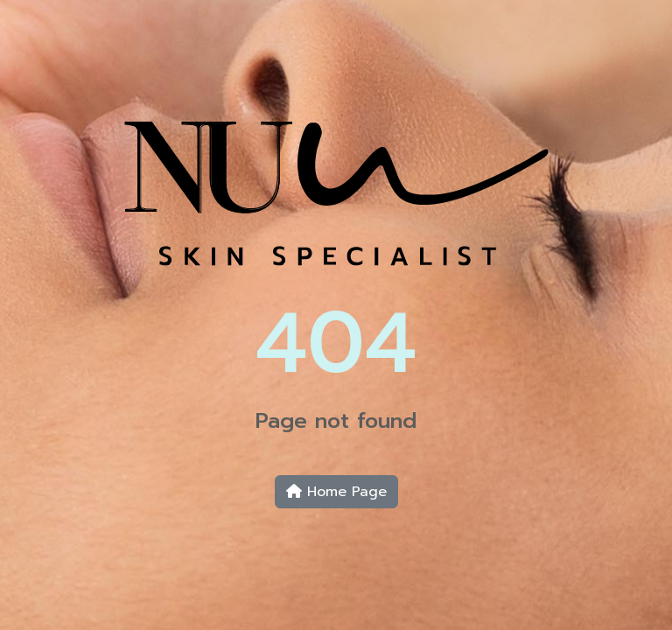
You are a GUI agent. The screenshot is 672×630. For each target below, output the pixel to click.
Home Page (336, 492)
